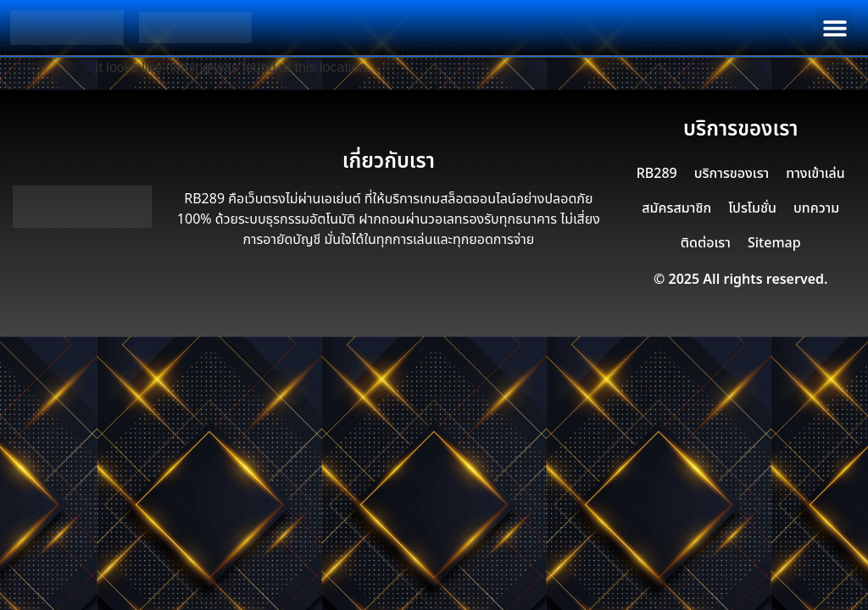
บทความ (816, 208)
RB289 (657, 174)
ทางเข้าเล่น (815, 174)
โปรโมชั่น (752, 208)
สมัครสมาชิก (676, 208)
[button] (835, 28)
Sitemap (774, 243)
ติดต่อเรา (706, 243)
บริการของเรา (732, 174)
